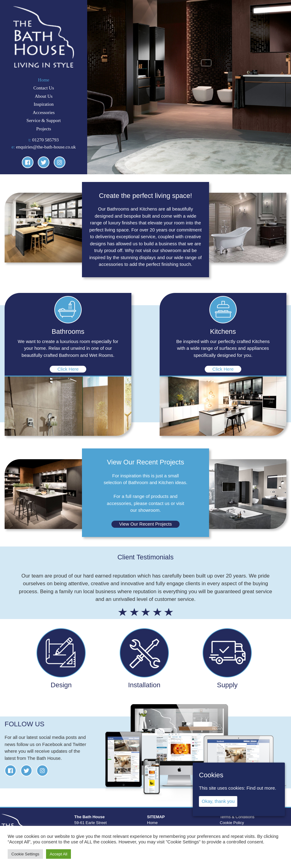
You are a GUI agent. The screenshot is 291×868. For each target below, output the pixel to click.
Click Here (68, 369)
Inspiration (44, 104)
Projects (44, 129)
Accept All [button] (58, 854)
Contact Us (44, 88)
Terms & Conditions (237, 817)
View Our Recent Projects (145, 524)
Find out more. (261, 788)
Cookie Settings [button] (25, 854)
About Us (44, 96)
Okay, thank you (218, 801)
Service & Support (44, 120)
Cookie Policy (232, 823)
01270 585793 (45, 140)
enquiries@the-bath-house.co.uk (46, 147)
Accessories (44, 112)
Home (44, 80)
